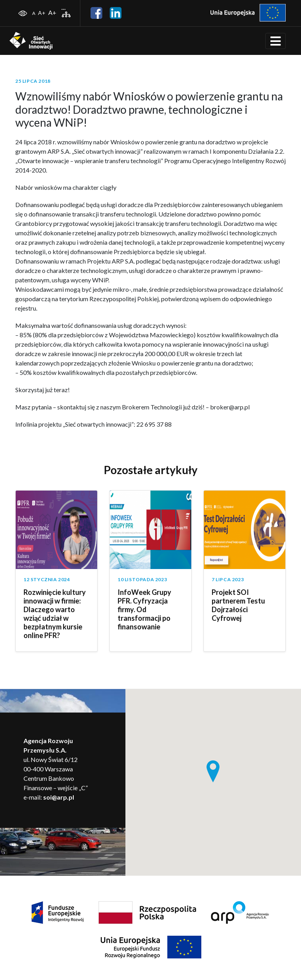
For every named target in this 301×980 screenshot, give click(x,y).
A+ (42, 13)
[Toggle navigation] (276, 41)
